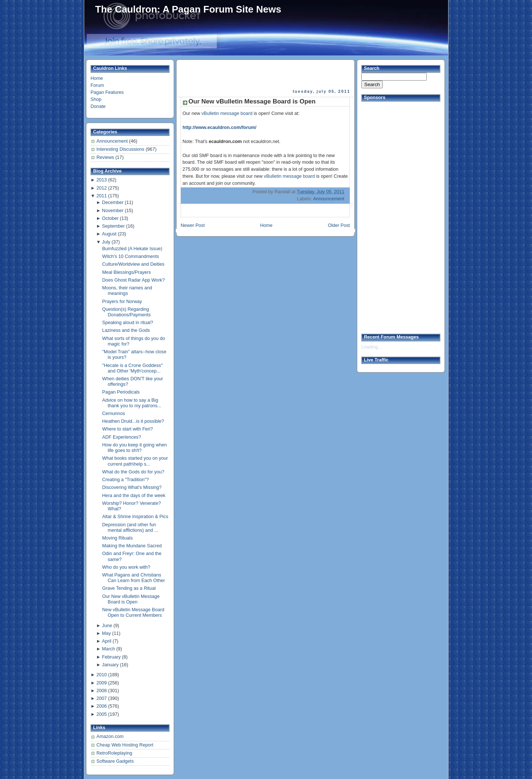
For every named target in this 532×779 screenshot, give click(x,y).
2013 (102, 180)
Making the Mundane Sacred (132, 546)
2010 (102, 675)
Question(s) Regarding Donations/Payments (127, 312)
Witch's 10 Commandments (131, 256)
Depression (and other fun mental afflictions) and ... (130, 528)
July (106, 242)
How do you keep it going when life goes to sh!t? (135, 448)
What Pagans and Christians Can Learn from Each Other (134, 578)
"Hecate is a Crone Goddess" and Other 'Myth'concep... (133, 368)
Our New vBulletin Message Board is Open (131, 599)
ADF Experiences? (122, 437)
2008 (102, 691)
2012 (102, 188)
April (107, 641)
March (108, 649)
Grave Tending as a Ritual (129, 588)
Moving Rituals (118, 538)
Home (97, 78)
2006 (102, 706)
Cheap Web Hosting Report (125, 745)
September (113, 226)
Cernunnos (114, 414)
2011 (102, 196)
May (106, 633)
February (111, 657)
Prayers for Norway (122, 302)
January (110, 665)
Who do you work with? (126, 567)
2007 (102, 698)
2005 (102, 714)
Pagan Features (107, 92)
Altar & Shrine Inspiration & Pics (135, 517)
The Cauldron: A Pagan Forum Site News (188, 9)
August (109, 234)
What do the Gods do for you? (133, 472)
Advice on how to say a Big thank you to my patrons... (132, 403)
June (107, 626)
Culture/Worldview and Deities (134, 264)
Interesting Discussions (121, 149)
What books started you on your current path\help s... (135, 461)
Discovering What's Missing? (132, 487)
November (113, 211)
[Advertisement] (266, 74)
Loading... (371, 347)
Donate (98, 106)
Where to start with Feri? (128, 429)
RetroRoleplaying (114, 753)
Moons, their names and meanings (127, 291)
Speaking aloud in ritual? (128, 323)
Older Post (339, 225)
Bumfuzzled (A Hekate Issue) (132, 249)
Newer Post (193, 225)
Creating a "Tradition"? (126, 480)
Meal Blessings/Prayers (127, 272)
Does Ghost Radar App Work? (134, 280)
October (110, 218)
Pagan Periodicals (121, 392)
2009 (102, 683)
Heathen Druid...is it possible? (133, 421)
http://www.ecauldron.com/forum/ (219, 127)
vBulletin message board (227, 113)
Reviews (106, 157)
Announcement (113, 141)
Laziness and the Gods (126, 330)
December (113, 203)
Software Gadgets (115, 761)
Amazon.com (110, 737)
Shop (96, 99)
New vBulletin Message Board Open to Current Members (133, 613)
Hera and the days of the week (134, 496)
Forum (97, 85)
